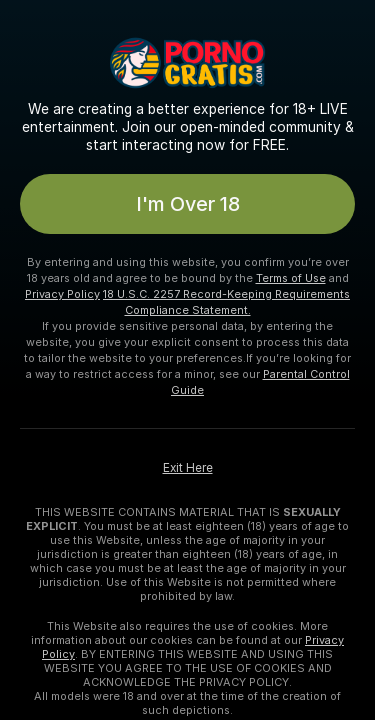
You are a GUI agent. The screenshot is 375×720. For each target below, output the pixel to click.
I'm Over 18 (188, 204)
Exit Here (188, 468)
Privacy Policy (62, 294)
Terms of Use (291, 278)
